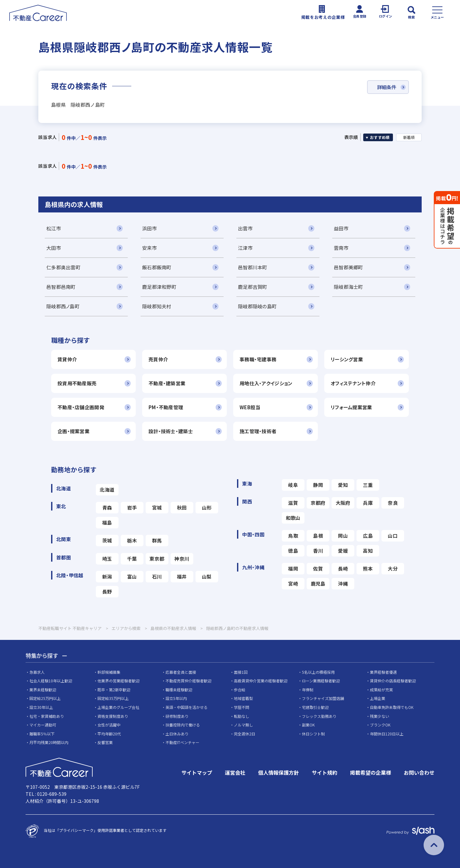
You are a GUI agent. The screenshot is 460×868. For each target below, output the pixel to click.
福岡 (293, 568)
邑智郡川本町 (253, 267)
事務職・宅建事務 (258, 359)
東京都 (157, 559)
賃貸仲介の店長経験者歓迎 (393, 681)
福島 (107, 522)
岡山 (343, 536)
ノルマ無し (243, 725)
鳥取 (293, 536)
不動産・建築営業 (167, 383)
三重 (368, 485)
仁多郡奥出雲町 (63, 267)
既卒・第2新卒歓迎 (114, 690)
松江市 (54, 228)
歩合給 (240, 690)
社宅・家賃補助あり (47, 716)
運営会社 (235, 773)
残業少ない (379, 716)
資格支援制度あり (113, 716)
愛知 (343, 485)
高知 (368, 551)
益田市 (341, 228)
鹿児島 (318, 584)
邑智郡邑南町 (61, 287)
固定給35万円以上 (113, 699)
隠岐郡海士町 (349, 287)
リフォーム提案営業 (351, 407)
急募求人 (37, 672)
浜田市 (149, 228)
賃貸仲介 (67, 359)
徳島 (293, 551)
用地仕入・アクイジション (266, 383)
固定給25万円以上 (45, 699)
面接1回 (241, 672)
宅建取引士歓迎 (315, 707)
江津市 (245, 248)
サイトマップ (197, 773)
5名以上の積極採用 (318, 672)
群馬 (157, 540)
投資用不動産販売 (77, 383)
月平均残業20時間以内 (49, 743)
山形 (207, 507)
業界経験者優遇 (383, 672)
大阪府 (343, 503)
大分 (393, 568)
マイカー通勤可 (43, 725)
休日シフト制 (313, 734)
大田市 (54, 248)
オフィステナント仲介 (353, 383)
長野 (107, 591)
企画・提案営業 (73, 431)
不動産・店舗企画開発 (81, 407)
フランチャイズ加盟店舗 (323, 699)
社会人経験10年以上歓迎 (51, 681)
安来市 (149, 248)
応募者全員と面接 (181, 672)
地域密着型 (243, 699)
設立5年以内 (176, 699)
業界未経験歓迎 (43, 690)
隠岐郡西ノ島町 (63, 306)
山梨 (207, 576)
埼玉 (107, 559)
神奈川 (182, 559)
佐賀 (318, 568)
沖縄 (343, 584)
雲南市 (341, 248)
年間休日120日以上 (387, 734)
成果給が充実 (381, 690)
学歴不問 (241, 707)
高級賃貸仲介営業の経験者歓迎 (261, 681)
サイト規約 (325, 773)
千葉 (132, 559)
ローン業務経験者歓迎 (321, 681)
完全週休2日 (245, 734)
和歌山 (293, 518)
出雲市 (245, 228)
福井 (182, 576)
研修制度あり (177, 716)
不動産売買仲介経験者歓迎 (188, 681)
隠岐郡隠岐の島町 (257, 306)
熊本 (368, 568)
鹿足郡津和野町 (159, 287)
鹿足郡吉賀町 (253, 287)
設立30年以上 (41, 707)
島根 (318, 536)
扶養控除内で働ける (183, 725)
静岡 (318, 485)
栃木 (132, 540)
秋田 (182, 507)
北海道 (107, 490)
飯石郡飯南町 (157, 267)
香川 (318, 551)
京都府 (318, 503)
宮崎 (293, 584)
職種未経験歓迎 (179, 690)
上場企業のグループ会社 (118, 707)
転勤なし (241, 716)
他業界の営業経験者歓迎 (119, 681)
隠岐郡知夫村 (157, 306)
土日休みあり (177, 734)
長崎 (343, 568)
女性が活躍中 (109, 725)
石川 (157, 576)
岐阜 (293, 485)
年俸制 (308, 690)
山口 (393, 536)
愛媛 (343, 551)
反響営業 (105, 743)
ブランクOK (380, 725)
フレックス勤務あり (319, 716)
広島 (368, 536)
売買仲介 (158, 359)
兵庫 (368, 503)
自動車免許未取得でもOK (392, 707)
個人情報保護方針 (279, 773)
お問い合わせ (419, 773)
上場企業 (378, 699)
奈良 (393, 503)
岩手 (132, 507)
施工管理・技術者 (258, 431)
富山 (132, 576)
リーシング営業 (347, 359)
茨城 (107, 540)
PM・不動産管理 (166, 407)
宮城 (157, 507)
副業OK (308, 725)
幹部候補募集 (109, 672)
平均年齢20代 (109, 734)
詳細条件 (385, 87)
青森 (107, 507)
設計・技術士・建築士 (171, 431)
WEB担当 (250, 407)
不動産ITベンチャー (182, 743)
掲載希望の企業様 (371, 773)
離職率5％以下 (42, 734)
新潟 (107, 576)
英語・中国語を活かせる (187, 707)
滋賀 (293, 503)
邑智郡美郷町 (349, 267)
